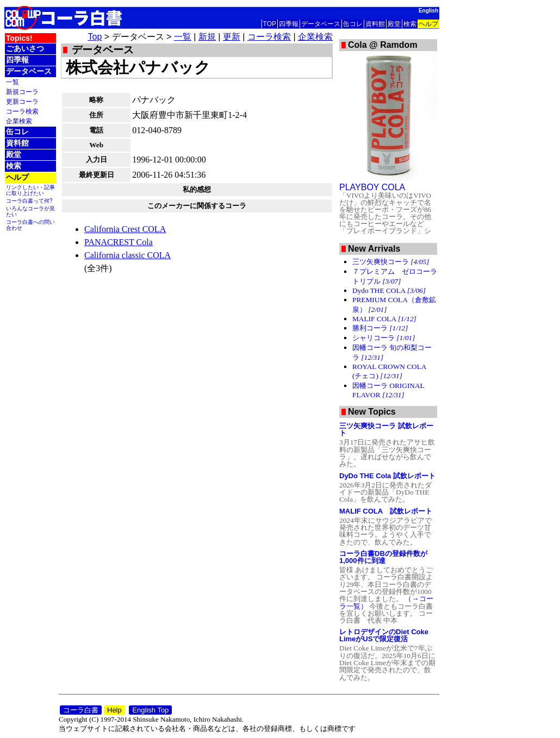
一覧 (13, 82)
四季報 (289, 24)
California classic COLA (127, 255)
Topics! (19, 38)
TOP (270, 24)
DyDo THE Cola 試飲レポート (387, 476)
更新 (232, 37)
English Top (150, 710)
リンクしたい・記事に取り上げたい (30, 190)
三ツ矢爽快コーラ (391, 262)
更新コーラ (22, 101)
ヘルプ (428, 24)
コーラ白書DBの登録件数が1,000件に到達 (383, 557)
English (428, 11)
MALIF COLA (384, 319)
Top (95, 37)
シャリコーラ (384, 338)
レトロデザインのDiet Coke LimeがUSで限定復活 (384, 635)
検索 (410, 24)
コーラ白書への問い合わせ (30, 225)
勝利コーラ (380, 328)
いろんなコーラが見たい (30, 211)
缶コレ (353, 24)
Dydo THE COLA (389, 290)
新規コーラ (22, 92)
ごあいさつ (25, 48)
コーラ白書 (81, 710)
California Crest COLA (125, 229)
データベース (321, 24)
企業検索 (19, 121)
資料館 (375, 24)
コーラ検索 (22, 111)
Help (114, 710)
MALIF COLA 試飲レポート (386, 511)
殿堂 (394, 24)
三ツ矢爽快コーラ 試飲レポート (386, 429)
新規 (207, 37)
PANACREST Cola (119, 242)
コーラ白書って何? (29, 201)
